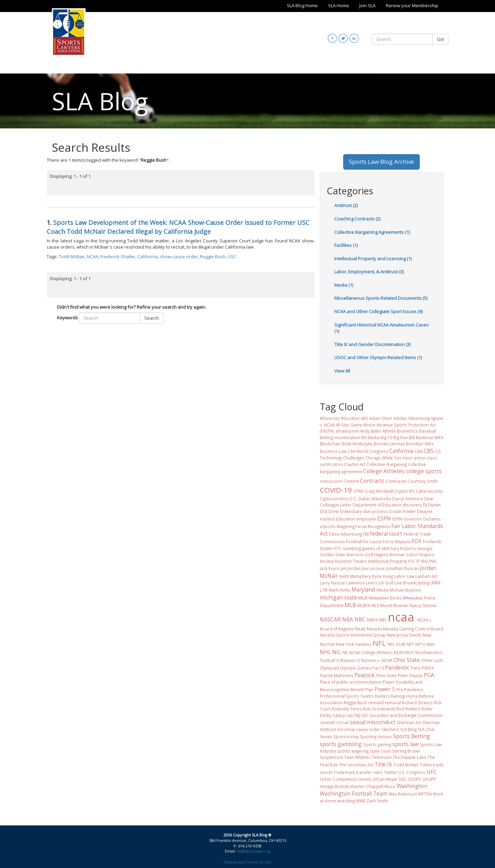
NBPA (372, 620)
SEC (365, 715)
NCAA (93, 256)
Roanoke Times (347, 709)
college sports (424, 471)
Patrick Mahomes (337, 675)
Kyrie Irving (382, 576)
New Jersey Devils (404, 635)
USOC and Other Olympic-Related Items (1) (378, 357)
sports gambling (341, 744)
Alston (369, 425)
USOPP (429, 779)
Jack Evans (330, 568)
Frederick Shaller (118, 256)
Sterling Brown (406, 751)
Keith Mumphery (355, 576)
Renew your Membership (412, 5)
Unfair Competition (338, 779)
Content (351, 481)
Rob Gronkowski (379, 709)
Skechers (390, 729)
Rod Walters (408, 709)
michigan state (338, 597)
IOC (412, 561)
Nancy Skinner (423, 605)
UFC (431, 772)
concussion (331, 481)
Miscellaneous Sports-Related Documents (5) (381, 298)
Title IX (383, 764)
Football (354, 541)
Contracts (372, 481)
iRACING (429, 561)
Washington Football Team (353, 793)
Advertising (419, 418)
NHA (430, 644)
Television (382, 757)
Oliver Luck (432, 660)
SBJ (357, 715)
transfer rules (369, 772)
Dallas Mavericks (375, 499)
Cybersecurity (429, 491)
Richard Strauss (417, 703)
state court (380, 751)
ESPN (384, 518)
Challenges (354, 458)
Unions (365, 779)
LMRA (435, 583)
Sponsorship (346, 736)
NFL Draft (397, 644)
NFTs (420, 644)
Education (346, 519)
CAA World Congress (368, 451)
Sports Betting (412, 736)
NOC (410, 652)
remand (376, 703)
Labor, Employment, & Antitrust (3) (369, 272)
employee (366, 519)
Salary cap (343, 715)
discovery (412, 505)
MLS (375, 605)
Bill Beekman (421, 437)
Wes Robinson (403, 794)
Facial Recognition (373, 526)
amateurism (347, 431)
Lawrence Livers (362, 583)
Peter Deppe (410, 675)
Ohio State (407, 660)
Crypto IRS (404, 491)
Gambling (352, 548)
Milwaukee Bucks (385, 598)
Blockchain (330, 444)
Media (382, 590)
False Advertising (346, 534)
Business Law (333, 451)
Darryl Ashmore (408, 499)
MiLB (363, 598)
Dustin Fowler (403, 511)
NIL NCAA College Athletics (368, 652)
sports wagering (353, 751)
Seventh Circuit (334, 722)
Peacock (365, 675)
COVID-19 (336, 490)
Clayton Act (355, 464)
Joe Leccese (373, 568)
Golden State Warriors (342, 555)
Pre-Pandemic (410, 689)
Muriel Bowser (394, 605)
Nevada (374, 629)
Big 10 (386, 437)
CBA (419, 451)
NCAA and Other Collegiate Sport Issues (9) (378, 311)
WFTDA (425, 794)
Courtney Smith (423, 481)
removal (393, 703)
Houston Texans (351, 561)
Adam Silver (381, 418)
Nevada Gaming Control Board (413, 629)
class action (414, 458)
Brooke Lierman (389, 444)
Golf (369, 555)
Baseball (428, 431)
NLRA (399, 652)
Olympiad (329, 668)
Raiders (382, 696)
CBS (429, 451)
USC (232, 256)
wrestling (346, 801)
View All (342, 371)
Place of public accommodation (351, 682)
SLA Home (339, 5)
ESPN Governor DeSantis (417, 519)
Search (152, 318)
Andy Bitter (371, 431)
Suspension (331, 757)
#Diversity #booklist (340, 418)
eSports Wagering (337, 526)
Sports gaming (377, 744)
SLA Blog (408, 729)
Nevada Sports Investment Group (353, 635)
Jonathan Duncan (402, 568)
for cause (372, 541)
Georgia (425, 548)
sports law (405, 744)
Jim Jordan (351, 568)
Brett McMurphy (357, 444)
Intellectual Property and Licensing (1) (373, 259)
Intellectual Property (387, 561)
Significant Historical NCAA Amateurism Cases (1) (381, 328)
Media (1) (344, 285)
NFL (379, 643)
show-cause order (179, 256)
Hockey (327, 561)
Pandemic (397, 667)
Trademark (344, 772)
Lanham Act (426, 576)
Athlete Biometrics (400, 431)
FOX (417, 541)
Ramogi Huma (404, 696)
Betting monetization (340, 437)
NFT (410, 644)
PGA (429, 675)
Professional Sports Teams (347, 696)
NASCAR (330, 619)
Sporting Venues (376, 736)
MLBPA (364, 605)
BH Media (370, 437)
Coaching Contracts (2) (357, 219)
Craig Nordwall (379, 491)
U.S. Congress (412, 772)
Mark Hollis (340, 590)
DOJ (324, 511)
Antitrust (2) (346, 205)
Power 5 (385, 689)
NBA (348, 619)
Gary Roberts (403, 548)
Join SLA (367, 5)
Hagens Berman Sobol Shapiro (404, 555)
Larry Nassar (333, 583)
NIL (336, 652)
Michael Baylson (405, 590)
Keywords (67, 318)
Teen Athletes (357, 757)
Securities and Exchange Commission (406, 715)
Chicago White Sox (383, 458)
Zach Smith (377, 801)
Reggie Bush (213, 256)
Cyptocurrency (334, 499)
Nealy (360, 629)
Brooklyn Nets (420, 444)
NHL (325, 652)
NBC (360, 619)
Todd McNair (72, 256)
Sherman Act (409, 722)
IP (418, 561)
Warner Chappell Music (373, 786)
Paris (416, 668)
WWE (361, 801)
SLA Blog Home (302, 5)
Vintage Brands (335, 786)
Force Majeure (397, 541)
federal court (386, 534)
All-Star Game (349, 425)
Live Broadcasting (412, 583)
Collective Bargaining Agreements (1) (372, 232)
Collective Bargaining (387, 464)
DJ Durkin (432, 505)
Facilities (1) (346, 245)
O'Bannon (346, 660)
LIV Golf (386, 583)
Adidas (400, 418)
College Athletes (384, 471)
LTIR (324, 590)
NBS (383, 620)
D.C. (353, 499)
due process (376, 511)
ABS (364, 418)
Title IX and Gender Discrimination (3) (372, 344)
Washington (412, 786)
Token (426, 765)
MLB (350, 605)
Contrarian (396, 481)
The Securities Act (356, 765)
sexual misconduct (373, 722)
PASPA (428, 668)
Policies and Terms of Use (247, 862)
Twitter (390, 772)
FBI (366, 534)
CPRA (358, 491)
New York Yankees (354, 644)
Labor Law (404, 576)
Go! (441, 39)
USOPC (415, 779)
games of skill (375, 548)
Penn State (386, 675)
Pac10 (378, 668)
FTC (338, 548)
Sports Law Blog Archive (381, 162)
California (148, 256)
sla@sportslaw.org (254, 851)
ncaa (401, 617)
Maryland (363, 590)
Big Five (401, 437)
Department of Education (377, 505)
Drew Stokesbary (345, 511)
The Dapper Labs (410, 757)
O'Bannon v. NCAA (375, 660)
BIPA (439, 437)
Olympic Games (356, 668)
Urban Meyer (385, 779)
